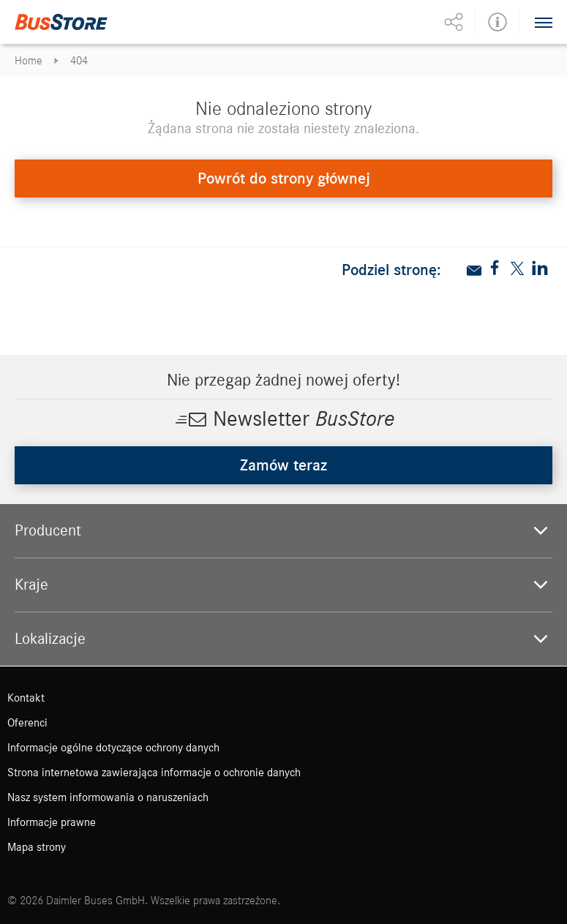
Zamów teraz (283, 465)
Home (29, 61)
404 (79, 61)
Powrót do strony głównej (284, 179)
